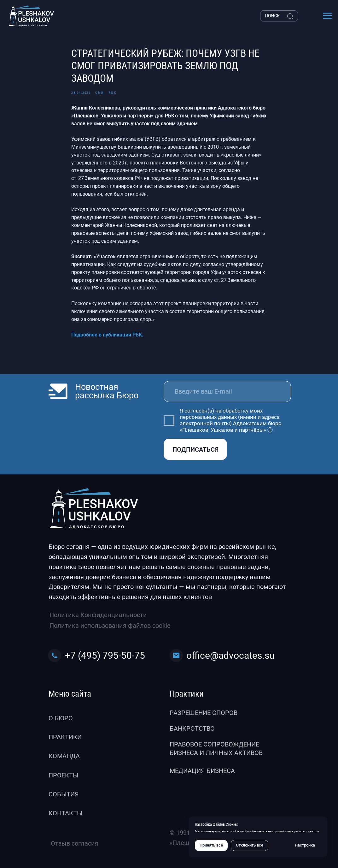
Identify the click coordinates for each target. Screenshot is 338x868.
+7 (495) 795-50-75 (105, 655)
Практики (65, 737)
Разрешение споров (204, 713)
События (64, 794)
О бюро (61, 718)
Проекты (63, 775)
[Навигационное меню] (327, 16)
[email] (227, 392)
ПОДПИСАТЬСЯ (195, 449)
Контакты (65, 813)
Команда (64, 756)
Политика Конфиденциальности (98, 615)
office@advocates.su (230, 655)
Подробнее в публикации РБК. (107, 335)
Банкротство (192, 728)
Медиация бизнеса (202, 771)
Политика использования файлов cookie (110, 626)
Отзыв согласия (75, 843)
